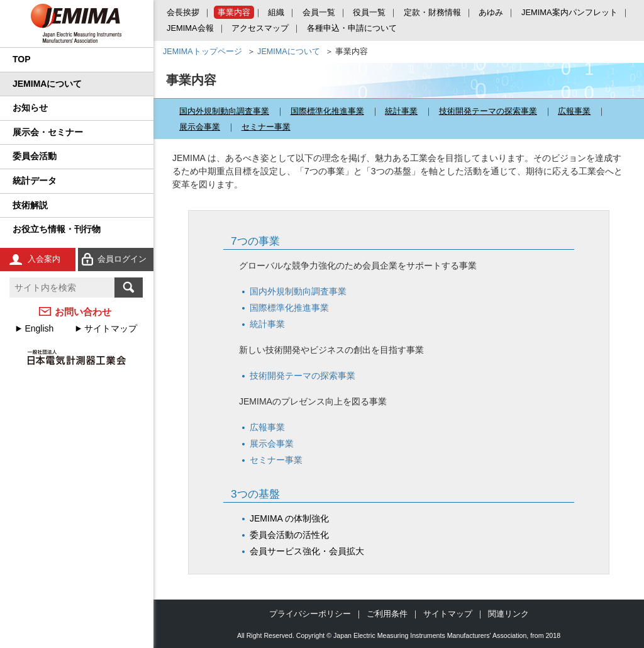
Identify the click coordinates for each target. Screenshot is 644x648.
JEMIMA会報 (190, 28)
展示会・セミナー (48, 132)
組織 (276, 12)
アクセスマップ (260, 28)
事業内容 (234, 12)
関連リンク (508, 614)
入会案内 (44, 259)
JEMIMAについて (47, 84)
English (39, 328)
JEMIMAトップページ (203, 52)
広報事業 (574, 111)
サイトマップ (111, 328)
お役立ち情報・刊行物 (57, 229)
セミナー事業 (266, 127)
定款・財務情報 (432, 12)
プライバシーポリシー (310, 614)
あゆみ (491, 12)
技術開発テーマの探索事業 (488, 111)
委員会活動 (35, 156)
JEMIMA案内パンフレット (569, 12)
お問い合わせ (83, 312)
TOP (22, 59)
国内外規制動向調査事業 (224, 111)
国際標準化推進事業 (327, 111)
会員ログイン (122, 259)
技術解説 (30, 205)
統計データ (35, 181)
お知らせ (30, 108)
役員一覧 (369, 12)
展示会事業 (200, 127)
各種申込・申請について (352, 28)
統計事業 (401, 111)
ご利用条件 (387, 614)
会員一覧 (319, 12)
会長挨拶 (183, 12)
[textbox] (62, 288)
